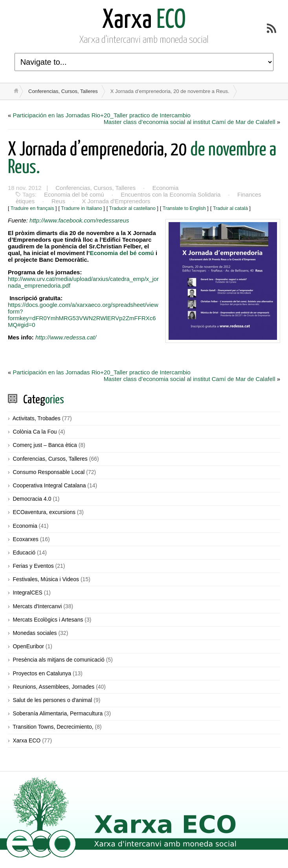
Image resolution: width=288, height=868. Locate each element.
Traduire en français (32, 208)
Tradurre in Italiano (81, 208)
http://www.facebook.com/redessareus (79, 220)
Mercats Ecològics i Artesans (48, 620)
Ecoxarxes (25, 539)
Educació (24, 553)
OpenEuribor (28, 646)
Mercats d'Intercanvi (37, 606)
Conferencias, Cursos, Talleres (63, 91)
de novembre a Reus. (142, 159)
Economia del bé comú (74, 194)
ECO (144, 21)
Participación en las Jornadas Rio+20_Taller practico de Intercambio (102, 115)
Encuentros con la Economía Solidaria (171, 194)
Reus (58, 201)
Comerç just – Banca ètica (45, 445)
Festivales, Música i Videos (46, 579)
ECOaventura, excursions (44, 512)
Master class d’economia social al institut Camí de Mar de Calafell (190, 122)
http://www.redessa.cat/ (66, 337)
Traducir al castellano (132, 208)
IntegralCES (27, 593)
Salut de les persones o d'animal (52, 700)
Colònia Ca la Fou (35, 432)
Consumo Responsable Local (49, 472)
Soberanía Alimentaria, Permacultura (58, 713)
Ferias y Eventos (33, 566)
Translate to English (184, 208)
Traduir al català (230, 208)
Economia (166, 188)
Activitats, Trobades (37, 418)
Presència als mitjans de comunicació (58, 660)
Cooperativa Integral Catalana (49, 485)
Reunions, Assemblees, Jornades (53, 687)
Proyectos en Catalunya (42, 673)
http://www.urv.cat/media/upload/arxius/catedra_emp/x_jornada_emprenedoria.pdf (83, 282)
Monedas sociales (35, 633)
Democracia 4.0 (32, 499)
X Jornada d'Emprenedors (116, 201)
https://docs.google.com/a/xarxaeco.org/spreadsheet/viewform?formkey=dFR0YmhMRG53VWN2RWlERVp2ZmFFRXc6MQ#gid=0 (83, 315)
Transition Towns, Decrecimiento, (53, 727)
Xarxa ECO (27, 740)
